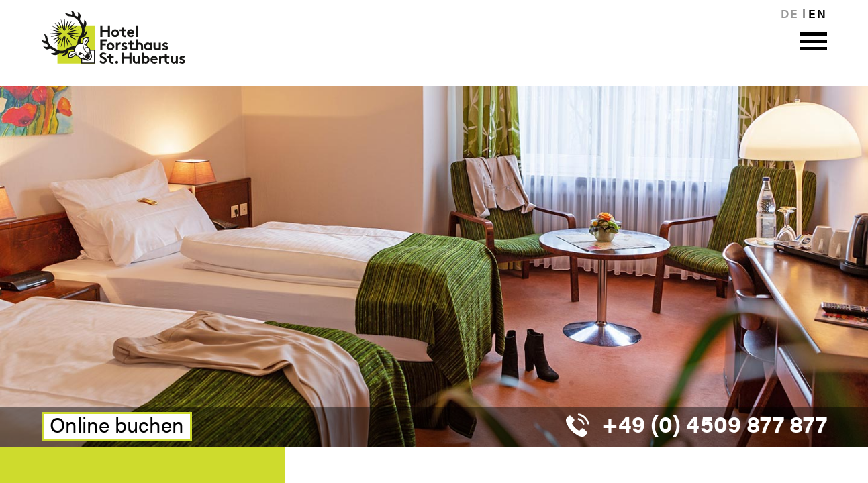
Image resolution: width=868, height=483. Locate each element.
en (817, 13)
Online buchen (117, 425)
